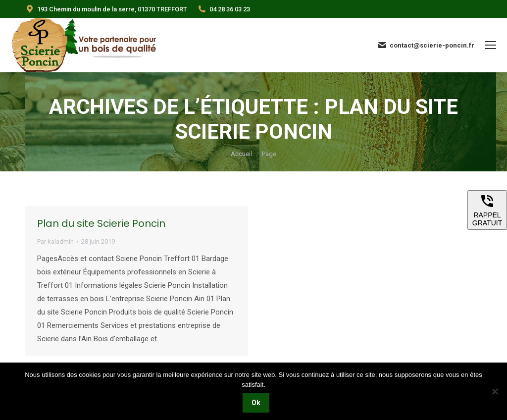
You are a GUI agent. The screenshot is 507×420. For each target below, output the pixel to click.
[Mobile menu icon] (491, 45)
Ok (256, 403)
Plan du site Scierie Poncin (101, 223)
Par (55, 241)
